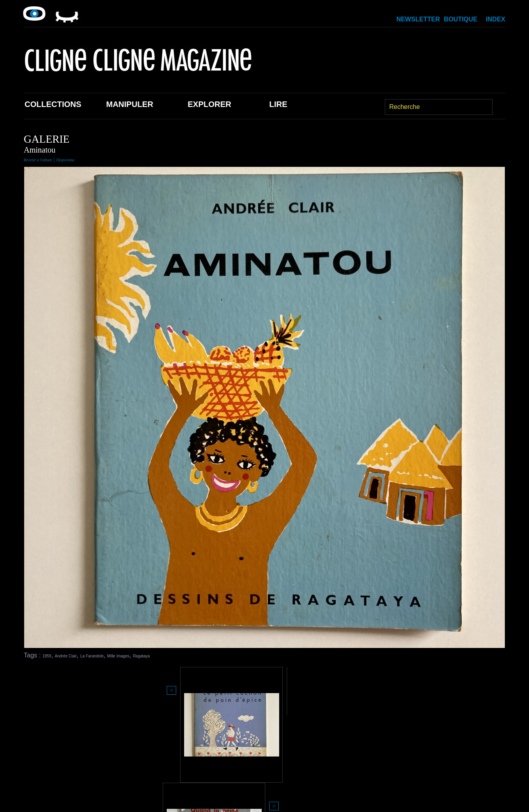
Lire (278, 104)
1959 (49, 655)
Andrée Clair (77, 655)
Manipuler (130, 104)
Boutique (460, 19)
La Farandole (117, 655)
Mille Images (157, 655)
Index (496, 19)
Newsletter (418, 19)
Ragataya (192, 655)
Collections (53, 104)
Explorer (209, 104)
